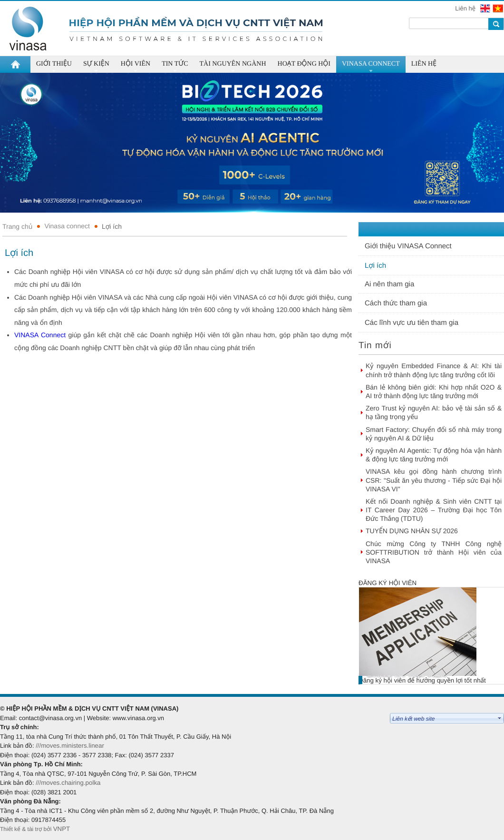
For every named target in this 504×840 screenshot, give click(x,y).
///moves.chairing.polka (68, 783)
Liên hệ (466, 8)
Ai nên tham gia (389, 284)
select (500, 718)
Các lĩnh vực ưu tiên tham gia (412, 323)
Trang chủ (17, 226)
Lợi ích (112, 226)
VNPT (63, 829)
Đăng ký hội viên (388, 583)
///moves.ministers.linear (70, 746)
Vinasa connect (67, 226)
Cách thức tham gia (396, 303)
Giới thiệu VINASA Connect (408, 246)
